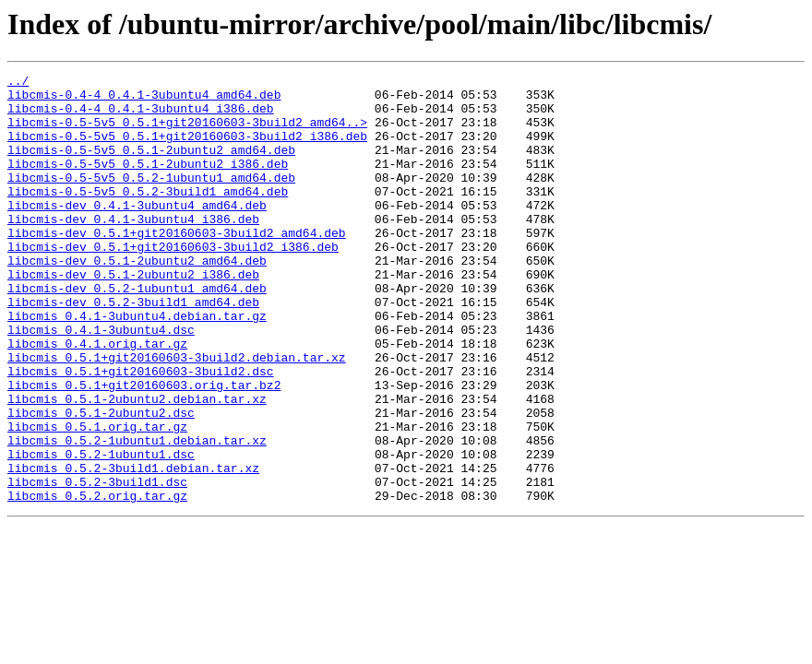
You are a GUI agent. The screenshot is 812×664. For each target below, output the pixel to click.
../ (18, 83)
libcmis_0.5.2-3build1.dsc (97, 564)
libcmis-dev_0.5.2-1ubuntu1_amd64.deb (137, 332)
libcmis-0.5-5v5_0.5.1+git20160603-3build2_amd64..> (187, 133)
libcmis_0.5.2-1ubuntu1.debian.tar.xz (137, 515)
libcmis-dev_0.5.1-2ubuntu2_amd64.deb (137, 299)
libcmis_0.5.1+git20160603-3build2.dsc (141, 432)
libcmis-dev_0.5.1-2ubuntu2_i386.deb (133, 315)
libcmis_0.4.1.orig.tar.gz (97, 398)
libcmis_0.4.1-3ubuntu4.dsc (101, 382)
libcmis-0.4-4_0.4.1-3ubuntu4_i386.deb (141, 116)
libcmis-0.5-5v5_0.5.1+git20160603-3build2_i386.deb (187, 149)
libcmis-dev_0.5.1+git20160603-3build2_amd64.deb (177, 266)
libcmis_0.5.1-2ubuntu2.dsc (101, 481)
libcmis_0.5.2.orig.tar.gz (97, 581)
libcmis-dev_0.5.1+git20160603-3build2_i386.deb (173, 282)
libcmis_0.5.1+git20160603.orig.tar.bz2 (144, 448)
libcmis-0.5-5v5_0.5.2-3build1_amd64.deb (148, 216)
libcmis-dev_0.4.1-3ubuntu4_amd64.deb (137, 232)
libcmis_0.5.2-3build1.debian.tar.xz (133, 548)
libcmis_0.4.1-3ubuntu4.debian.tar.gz (137, 365)
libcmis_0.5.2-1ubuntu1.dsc (101, 531)
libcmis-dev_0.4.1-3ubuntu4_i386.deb (133, 249)
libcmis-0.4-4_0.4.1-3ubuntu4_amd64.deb (144, 100)
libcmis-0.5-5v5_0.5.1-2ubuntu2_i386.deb (148, 183)
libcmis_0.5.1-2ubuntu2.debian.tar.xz (137, 465)
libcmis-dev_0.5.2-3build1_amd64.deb (133, 349)
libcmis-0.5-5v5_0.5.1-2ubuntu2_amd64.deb (151, 166)
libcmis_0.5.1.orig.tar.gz (97, 498)
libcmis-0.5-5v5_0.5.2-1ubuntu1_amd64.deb (151, 199)
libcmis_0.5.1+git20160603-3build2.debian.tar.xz (177, 415)
